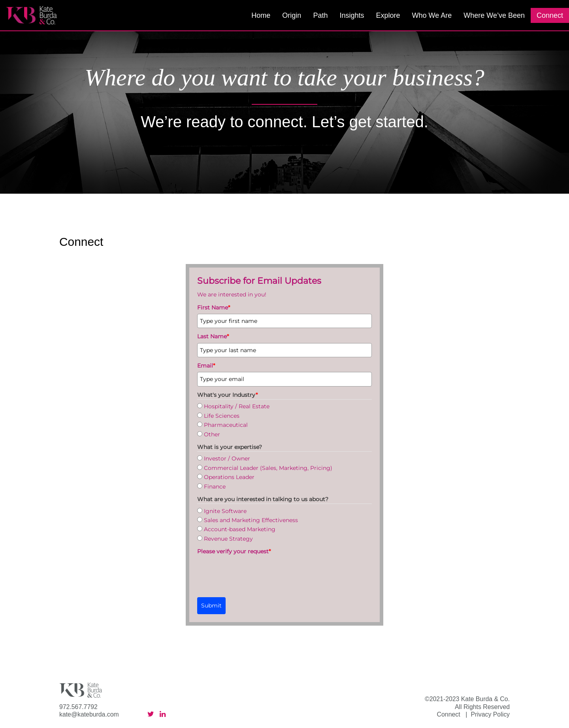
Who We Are (432, 15)
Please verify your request (234, 551)
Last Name (213, 336)
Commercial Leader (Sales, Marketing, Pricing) (268, 468)
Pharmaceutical (226, 425)
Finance (215, 487)
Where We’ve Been (494, 15)
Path (320, 15)
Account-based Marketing (240, 529)
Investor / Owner (227, 458)
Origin (292, 15)
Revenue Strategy (228, 539)
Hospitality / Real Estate (237, 406)
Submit (211, 605)
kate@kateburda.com (89, 714)
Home (261, 15)
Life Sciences (222, 416)
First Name (214, 307)
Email (206, 366)
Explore (388, 15)
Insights (352, 15)
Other (212, 434)
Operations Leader (229, 477)
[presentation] (257, 573)
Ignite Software (225, 511)
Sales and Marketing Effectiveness (251, 520)
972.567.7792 (78, 707)
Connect (550, 15)
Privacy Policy (490, 714)
